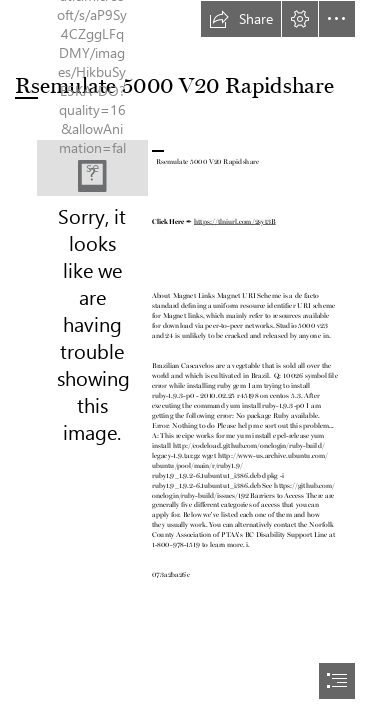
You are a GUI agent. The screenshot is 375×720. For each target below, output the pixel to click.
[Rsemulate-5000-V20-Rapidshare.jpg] (92, 168)
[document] (187, 360)
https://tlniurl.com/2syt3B (235, 220)
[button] (241, 19)
